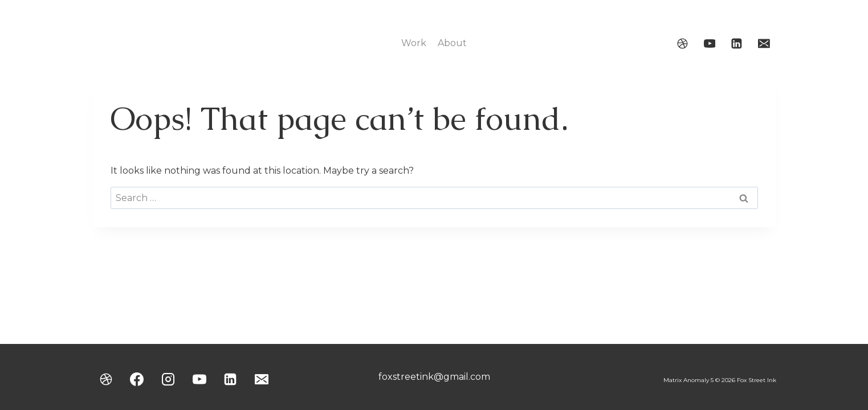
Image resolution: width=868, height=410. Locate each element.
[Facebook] (137, 379)
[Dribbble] (682, 43)
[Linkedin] (737, 43)
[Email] (764, 43)
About (452, 43)
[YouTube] (710, 43)
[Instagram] (168, 379)
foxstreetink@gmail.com (434, 377)
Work (414, 43)
